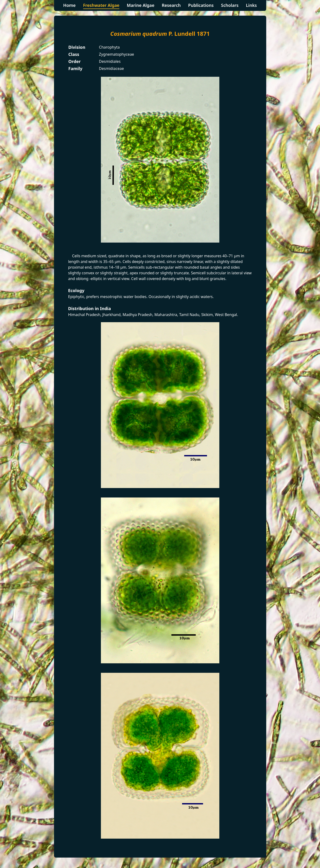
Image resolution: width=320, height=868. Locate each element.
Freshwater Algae (101, 5)
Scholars (230, 5)
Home (70, 5)
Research (171, 5)
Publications (201, 5)
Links (251, 5)
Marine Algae (140, 5)
